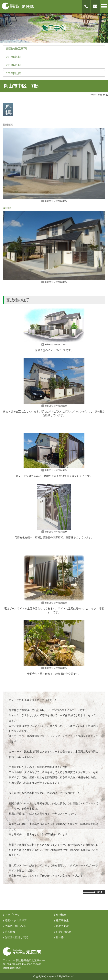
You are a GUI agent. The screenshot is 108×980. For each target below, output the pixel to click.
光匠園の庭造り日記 (16, 937)
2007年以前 (13, 73)
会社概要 (61, 915)
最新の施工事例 (16, 49)
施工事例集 (62, 920)
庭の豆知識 (62, 926)
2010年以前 (13, 65)
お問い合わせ (64, 932)
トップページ (13, 915)
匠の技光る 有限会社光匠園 (18, 6)
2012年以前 (13, 57)
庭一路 (60, 937)
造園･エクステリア (16, 920)
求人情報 (10, 932)
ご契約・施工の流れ (16, 926)
